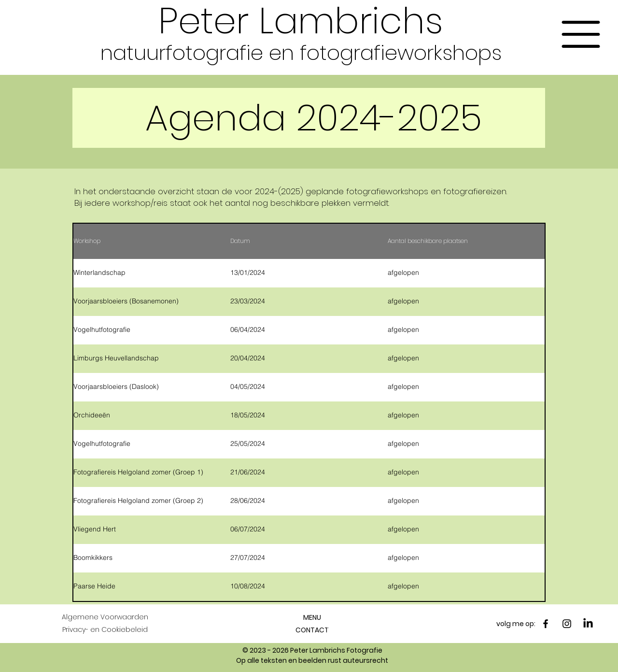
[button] (581, 34)
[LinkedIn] (588, 624)
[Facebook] (546, 624)
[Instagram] (567, 624)
